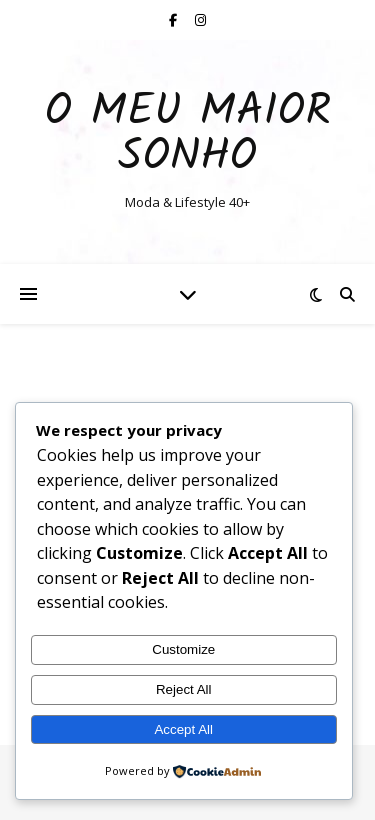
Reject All (184, 689)
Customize (183, 649)
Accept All (183, 729)
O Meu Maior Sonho (188, 135)
